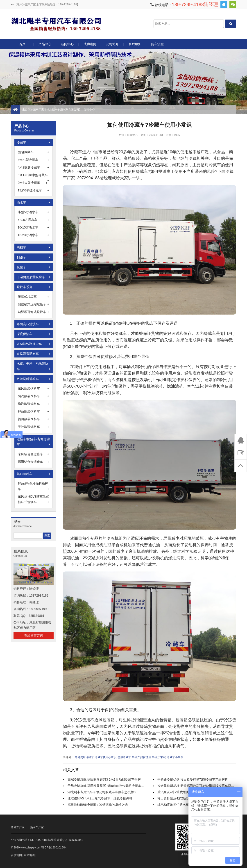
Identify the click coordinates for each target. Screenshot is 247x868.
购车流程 (157, 44)
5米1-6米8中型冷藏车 (34, 175)
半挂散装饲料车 (34, 427)
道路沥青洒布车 (34, 354)
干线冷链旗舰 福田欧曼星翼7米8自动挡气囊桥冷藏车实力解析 (111, 786)
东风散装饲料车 (34, 388)
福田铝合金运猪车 (34, 462)
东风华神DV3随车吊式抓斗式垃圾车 (34, 500)
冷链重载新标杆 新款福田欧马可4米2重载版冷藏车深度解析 (199, 786)
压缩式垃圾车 (34, 297)
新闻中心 (67, 44)
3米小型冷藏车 (34, 160)
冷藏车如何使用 (142, 757)
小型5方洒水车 (34, 212)
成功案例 (90, 44)
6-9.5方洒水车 (34, 220)
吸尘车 (34, 267)
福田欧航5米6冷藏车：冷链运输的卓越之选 (98, 805)
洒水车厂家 (37, 827)
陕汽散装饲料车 (34, 396)
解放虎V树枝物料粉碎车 (34, 487)
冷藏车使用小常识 (106, 757)
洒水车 (34, 202)
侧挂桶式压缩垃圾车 (34, 304)
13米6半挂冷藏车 (34, 190)
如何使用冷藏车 (84, 757)
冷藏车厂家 (18, 827)
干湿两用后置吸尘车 (34, 277)
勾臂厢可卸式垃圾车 (34, 312)
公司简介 (112, 44)
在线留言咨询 (34, 635)
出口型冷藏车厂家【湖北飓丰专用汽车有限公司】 (56, 24)
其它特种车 (34, 474)
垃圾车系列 (34, 287)
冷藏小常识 (159, 757)
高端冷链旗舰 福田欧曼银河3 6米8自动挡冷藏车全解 (104, 779)
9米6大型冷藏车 (33, 183)
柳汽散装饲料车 (34, 404)
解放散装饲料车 (34, 411)
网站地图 (29, 855)
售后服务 (135, 44)
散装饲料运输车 (34, 379)
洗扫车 (34, 247)
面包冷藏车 (34, 152)
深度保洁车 (34, 334)
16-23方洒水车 (34, 235)
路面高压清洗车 (34, 324)
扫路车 (34, 257)
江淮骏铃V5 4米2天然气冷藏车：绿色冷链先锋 (100, 798)
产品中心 (45, 46)
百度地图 (16, 855)
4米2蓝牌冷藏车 (34, 167)
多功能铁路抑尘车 (34, 344)
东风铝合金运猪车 (34, 454)
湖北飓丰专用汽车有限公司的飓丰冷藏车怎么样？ (102, 792)
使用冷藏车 (124, 757)
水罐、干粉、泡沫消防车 (34, 367)
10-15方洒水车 (34, 227)
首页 (22, 44)
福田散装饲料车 (34, 419)
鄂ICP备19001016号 (53, 848)
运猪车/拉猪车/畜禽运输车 (34, 442)
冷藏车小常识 (175, 757)
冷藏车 (34, 142)
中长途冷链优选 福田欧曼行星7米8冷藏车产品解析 (193, 779)
